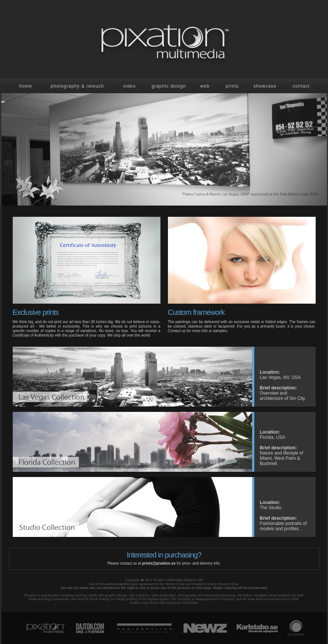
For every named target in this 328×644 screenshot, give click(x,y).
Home (26, 86)
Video (129, 86)
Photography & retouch (77, 86)
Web (205, 86)
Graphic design (169, 86)
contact (301, 86)
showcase (265, 86)
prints (232, 86)
